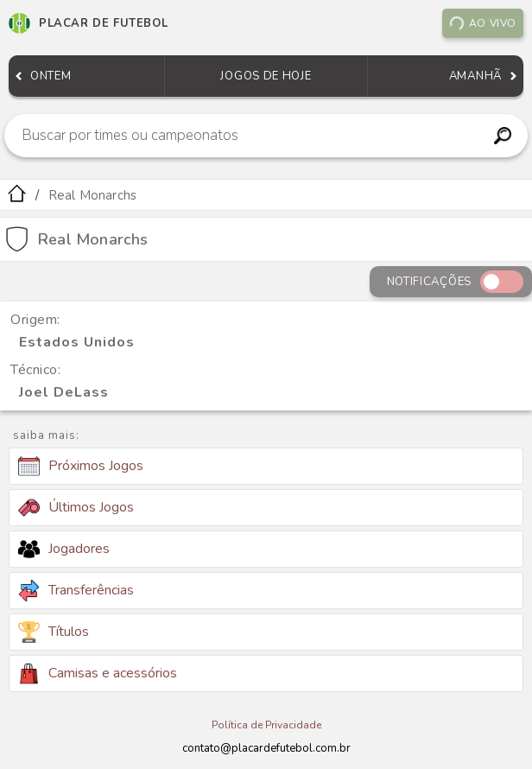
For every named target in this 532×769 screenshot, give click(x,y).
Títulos (54, 632)
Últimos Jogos (76, 507)
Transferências (76, 591)
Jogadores (64, 549)
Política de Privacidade (266, 725)
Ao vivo (483, 23)
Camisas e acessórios (98, 674)
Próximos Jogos (81, 467)
